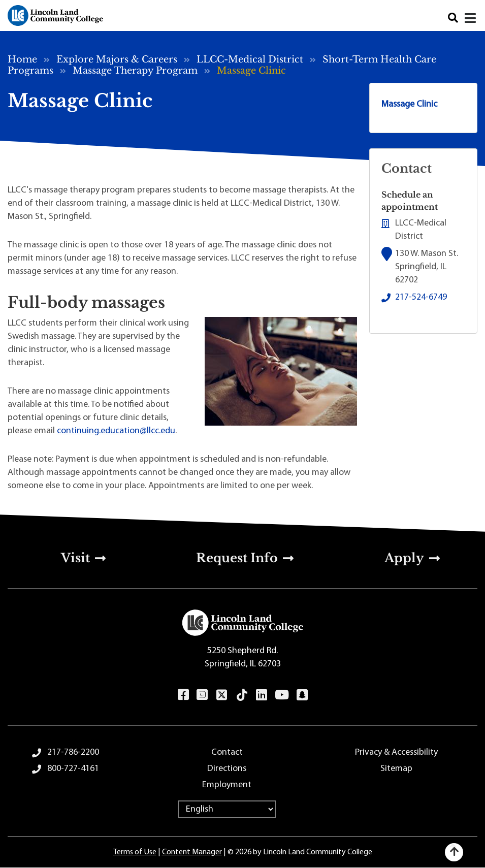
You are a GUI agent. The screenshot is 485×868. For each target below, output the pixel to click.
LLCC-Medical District (250, 59)
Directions (227, 769)
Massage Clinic (409, 104)
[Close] (471, 18)
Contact (227, 752)
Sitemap (396, 769)
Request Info (237, 558)
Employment (227, 785)
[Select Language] (227, 809)
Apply (404, 558)
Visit (75, 558)
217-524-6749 (421, 297)
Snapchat (302, 695)
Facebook (183, 695)
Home (22, 59)
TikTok (242, 695)
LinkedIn (261, 695)
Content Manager (192, 852)
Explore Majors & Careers (117, 59)
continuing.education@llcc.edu (116, 431)
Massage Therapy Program (135, 71)
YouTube (282, 695)
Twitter (221, 695)
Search (453, 18)
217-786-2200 (73, 752)
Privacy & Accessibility (396, 752)
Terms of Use (135, 852)
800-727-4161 (73, 769)
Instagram (202, 695)
